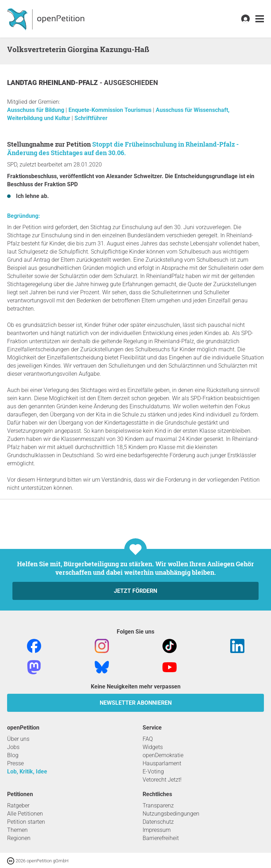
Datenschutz (158, 822)
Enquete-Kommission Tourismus (111, 110)
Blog (13, 755)
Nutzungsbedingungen (171, 814)
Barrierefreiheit (161, 838)
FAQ (148, 739)
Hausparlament (162, 763)
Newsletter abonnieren (136, 703)
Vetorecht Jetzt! (162, 780)
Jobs (13, 747)
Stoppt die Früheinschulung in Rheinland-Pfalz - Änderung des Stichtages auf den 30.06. (123, 148)
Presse (15, 763)
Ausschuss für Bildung (36, 110)
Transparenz (158, 805)
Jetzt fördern (135, 591)
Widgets (153, 747)
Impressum (157, 830)
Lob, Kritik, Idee (27, 771)
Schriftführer (91, 118)
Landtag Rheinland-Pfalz (53, 83)
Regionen (19, 838)
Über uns (18, 739)
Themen (17, 830)
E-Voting (153, 771)
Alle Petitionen (25, 814)
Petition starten (26, 822)
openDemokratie (163, 755)
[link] (260, 19)
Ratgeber (18, 805)
